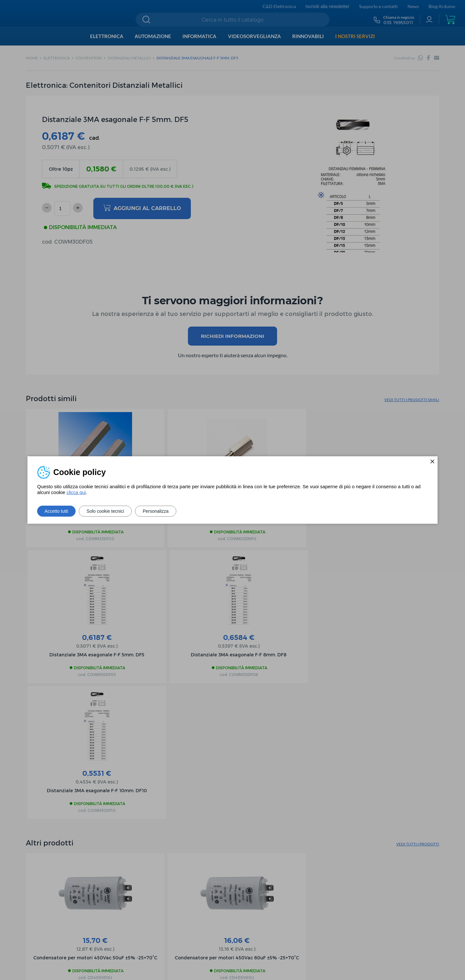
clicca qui (77, 492)
